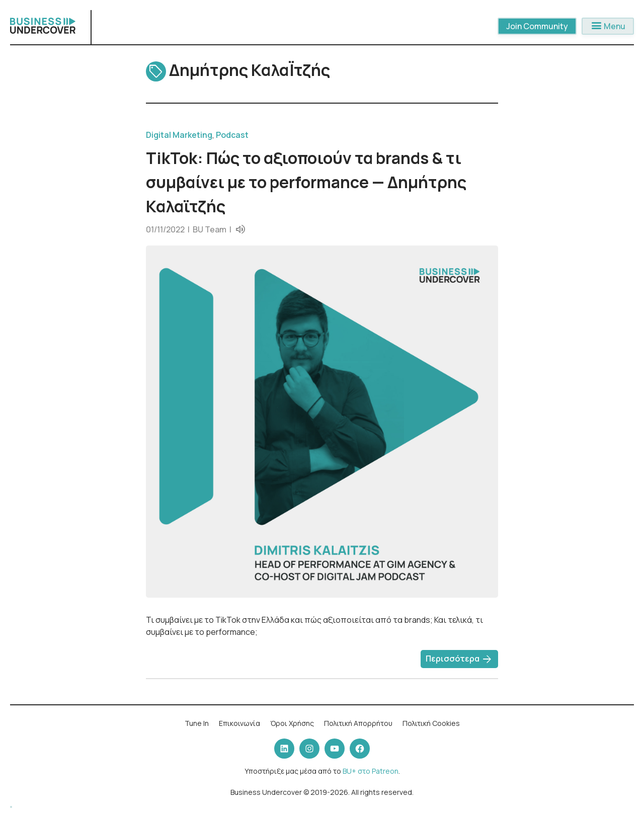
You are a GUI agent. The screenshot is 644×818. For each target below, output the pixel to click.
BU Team (210, 229)
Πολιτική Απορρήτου (358, 723)
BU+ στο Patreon (371, 771)
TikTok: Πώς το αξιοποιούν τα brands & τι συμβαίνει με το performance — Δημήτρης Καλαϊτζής (306, 182)
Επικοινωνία (239, 723)
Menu (608, 26)
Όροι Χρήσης (292, 723)
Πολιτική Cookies (431, 723)
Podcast (232, 135)
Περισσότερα (459, 660)
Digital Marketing (179, 135)
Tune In (197, 723)
